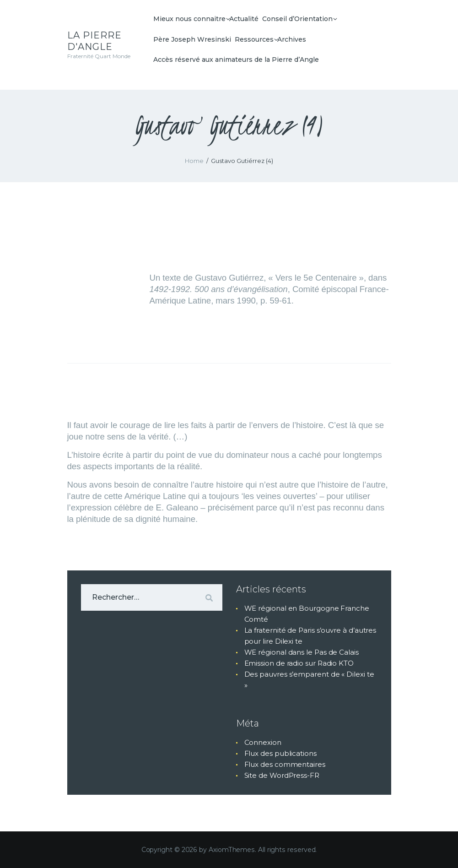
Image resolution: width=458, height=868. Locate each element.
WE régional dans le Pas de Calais (302, 652)
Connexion (263, 742)
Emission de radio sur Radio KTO (299, 663)
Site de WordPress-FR (282, 775)
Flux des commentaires (285, 764)
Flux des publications (280, 753)
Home (194, 161)
